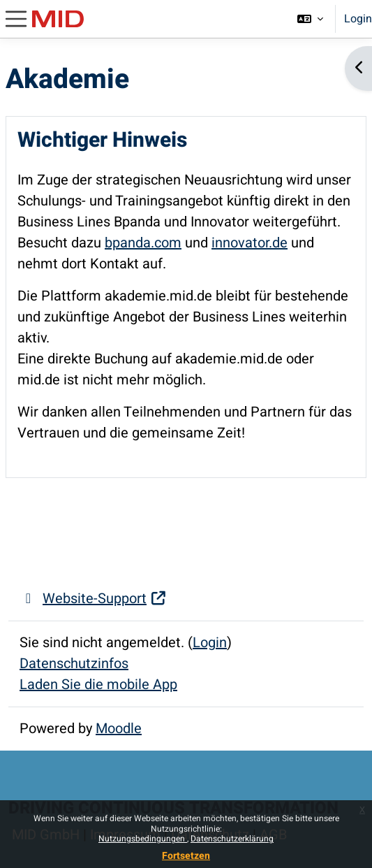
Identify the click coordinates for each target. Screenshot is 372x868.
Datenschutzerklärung (232, 839)
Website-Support (93, 599)
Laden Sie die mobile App (98, 685)
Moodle (119, 729)
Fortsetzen (186, 856)
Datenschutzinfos (74, 664)
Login (358, 19)
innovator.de (250, 243)
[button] (310, 19)
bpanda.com (143, 243)
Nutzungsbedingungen (143, 839)
